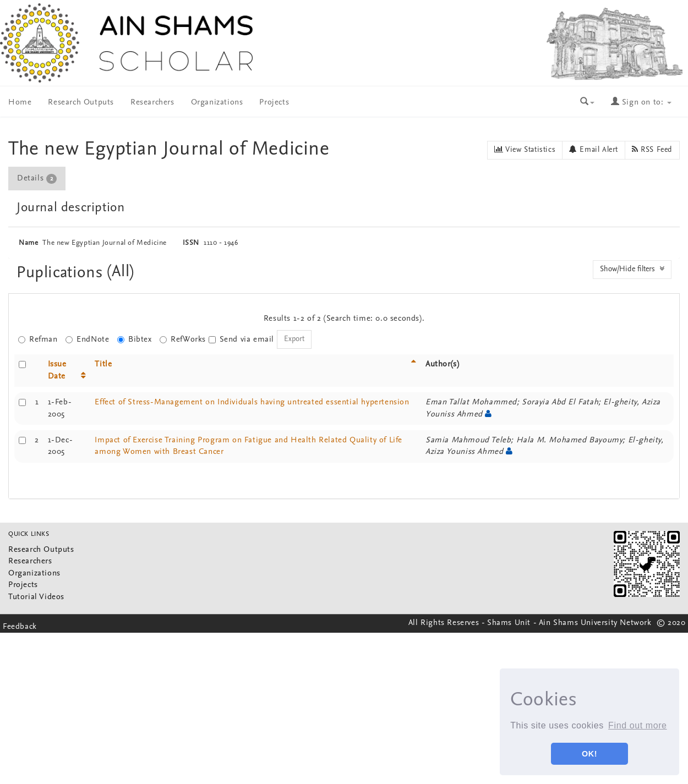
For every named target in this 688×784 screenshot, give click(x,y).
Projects (274, 103)
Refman (38, 340)
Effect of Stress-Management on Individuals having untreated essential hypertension (252, 402)
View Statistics (525, 150)
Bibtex (135, 340)
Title (103, 364)
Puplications (62, 273)
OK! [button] (589, 754)
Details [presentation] (37, 179)
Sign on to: (641, 103)
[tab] (37, 179)
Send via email (241, 340)
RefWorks (183, 340)
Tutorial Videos (36, 597)
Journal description (70, 208)
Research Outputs (81, 103)
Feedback (20, 627)
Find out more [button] (638, 725)
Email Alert (594, 150)
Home (20, 103)
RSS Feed (652, 150)
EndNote (87, 340)
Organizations (217, 103)
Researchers (152, 103)
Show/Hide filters (632, 269)
